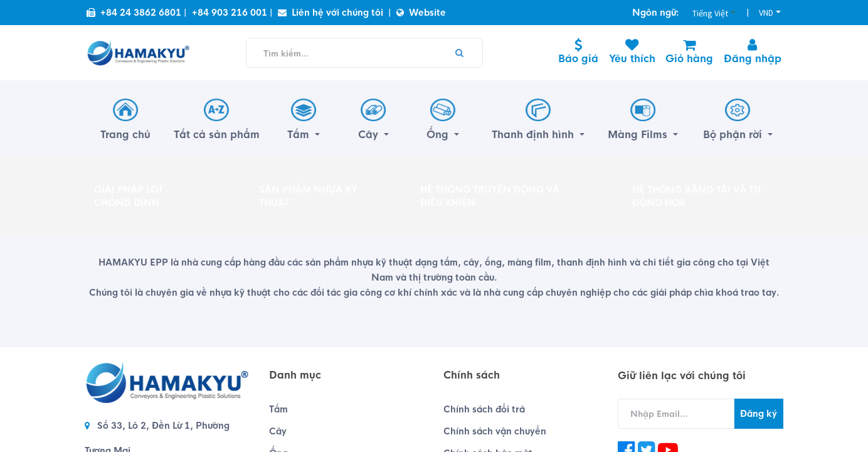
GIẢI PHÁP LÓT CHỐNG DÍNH (129, 196)
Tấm (278, 409)
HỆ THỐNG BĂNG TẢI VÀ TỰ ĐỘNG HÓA (696, 196)
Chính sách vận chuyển (495, 431)
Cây (278, 431)
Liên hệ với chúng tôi (331, 13)
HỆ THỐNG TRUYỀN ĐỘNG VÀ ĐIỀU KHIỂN (490, 196)
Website (421, 13)
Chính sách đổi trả (484, 409)
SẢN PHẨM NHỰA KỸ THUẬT (308, 196)
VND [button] (766, 13)
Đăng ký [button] (759, 414)
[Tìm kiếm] (459, 53)
